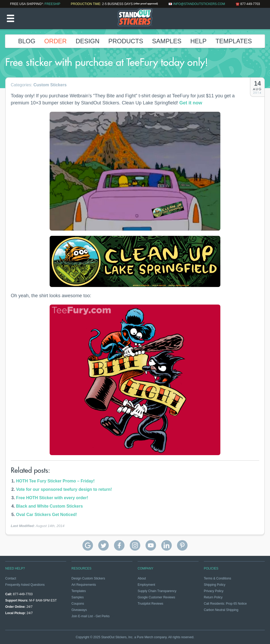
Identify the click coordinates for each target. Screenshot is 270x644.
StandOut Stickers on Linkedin (167, 545)
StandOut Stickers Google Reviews (88, 545)
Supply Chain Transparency (157, 591)
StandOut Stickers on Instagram (135, 545)
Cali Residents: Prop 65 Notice (225, 604)
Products (126, 41)
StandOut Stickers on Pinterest (182, 545)
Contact (11, 578)
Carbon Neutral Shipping (221, 610)
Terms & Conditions (217, 578)
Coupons (78, 604)
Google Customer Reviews (156, 597)
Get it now (191, 103)
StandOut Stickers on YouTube (151, 545)
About (142, 578)
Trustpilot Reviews (150, 604)
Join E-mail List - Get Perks (90, 616)
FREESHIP (53, 4)
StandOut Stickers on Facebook (119, 545)
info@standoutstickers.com (199, 4)
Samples (167, 41)
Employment (146, 585)
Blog (27, 41)
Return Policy (213, 597)
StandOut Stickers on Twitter (103, 545)
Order (56, 41)
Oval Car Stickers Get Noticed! (46, 515)
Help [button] (199, 41)
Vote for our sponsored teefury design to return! (64, 489)
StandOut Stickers (135, 18)
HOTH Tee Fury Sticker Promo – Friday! (55, 481)
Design (88, 41)
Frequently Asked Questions (25, 585)
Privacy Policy (214, 591)
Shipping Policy (215, 585)
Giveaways (79, 610)
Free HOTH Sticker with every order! (52, 498)
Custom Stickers (50, 85)
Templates (234, 41)
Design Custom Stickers (88, 578)
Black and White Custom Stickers (49, 506)
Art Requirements (84, 585)
